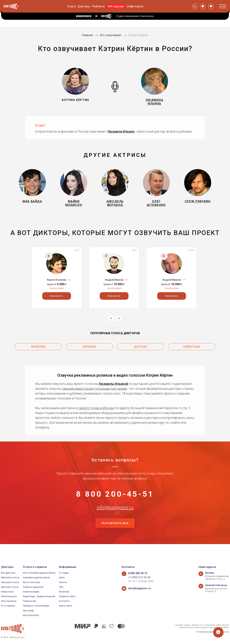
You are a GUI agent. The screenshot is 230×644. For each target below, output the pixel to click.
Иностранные (9, 601)
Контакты (64, 601)
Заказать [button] (57, 301)
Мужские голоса (10, 577)
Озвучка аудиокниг (33, 587)
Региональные (9, 596)
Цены (62, 577)
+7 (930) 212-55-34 (138, 577)
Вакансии (64, 592)
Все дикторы (8, 573)
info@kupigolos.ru (115, 517)
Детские (141, 351)
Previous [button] (111, 323)
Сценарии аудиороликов (36, 577)
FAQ (61, 587)
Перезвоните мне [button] (115, 535)
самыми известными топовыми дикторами (94, 392)
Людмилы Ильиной (113, 387)
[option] (57, 283)
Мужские (38, 351)
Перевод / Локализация (36, 606)
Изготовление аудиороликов (39, 573)
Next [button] (119, 323)
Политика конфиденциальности (213, 632)
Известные (192, 351)
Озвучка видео (31, 592)
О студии (64, 573)
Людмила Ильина (121, 133)
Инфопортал (135, 6)
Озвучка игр (29, 601)
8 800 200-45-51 (115, 499)
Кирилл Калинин (57, 285)
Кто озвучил (8, 606)
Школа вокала (31, 615)
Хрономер (28, 610)
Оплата (63, 582)
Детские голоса (10, 587)
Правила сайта (67, 596)
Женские (89, 351)
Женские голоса (10, 582)
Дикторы (84, 6)
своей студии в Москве (96, 412)
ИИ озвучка (116, 6)
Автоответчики (32, 582)
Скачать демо (57, 293)
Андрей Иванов (114, 285)
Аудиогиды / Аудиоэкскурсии (39, 596)
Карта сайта (66, 606)
